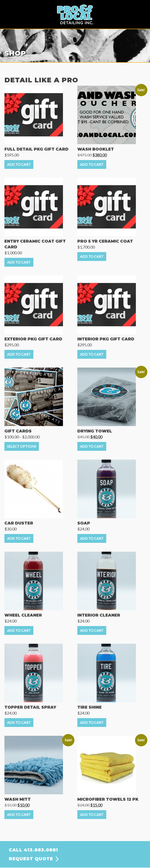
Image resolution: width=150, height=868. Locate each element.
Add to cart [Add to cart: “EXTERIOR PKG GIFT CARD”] (19, 354)
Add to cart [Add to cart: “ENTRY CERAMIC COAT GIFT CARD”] (19, 262)
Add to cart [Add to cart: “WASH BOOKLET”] (92, 164)
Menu (142, 8)
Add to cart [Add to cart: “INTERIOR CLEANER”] (92, 630)
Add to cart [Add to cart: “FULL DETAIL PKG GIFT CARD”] (19, 164)
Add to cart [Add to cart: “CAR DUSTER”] (19, 538)
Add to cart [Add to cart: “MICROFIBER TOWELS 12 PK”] (92, 814)
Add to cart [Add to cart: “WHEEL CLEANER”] (19, 630)
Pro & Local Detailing (75, 14)
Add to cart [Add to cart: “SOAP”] (92, 538)
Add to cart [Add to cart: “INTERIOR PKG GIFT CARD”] (92, 354)
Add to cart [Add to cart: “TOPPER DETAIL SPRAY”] (19, 722)
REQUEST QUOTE (31, 859)
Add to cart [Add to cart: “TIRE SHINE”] (92, 722)
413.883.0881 (41, 850)
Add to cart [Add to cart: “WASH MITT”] (19, 814)
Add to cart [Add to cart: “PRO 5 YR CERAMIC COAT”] (92, 256)
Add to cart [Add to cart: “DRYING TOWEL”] (92, 446)
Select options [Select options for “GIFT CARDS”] (22, 446)
